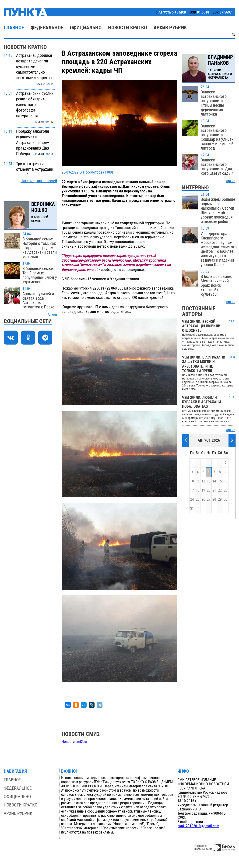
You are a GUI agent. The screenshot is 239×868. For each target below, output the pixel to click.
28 (214, 499)
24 (192, 499)
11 (198, 481)
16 (226, 481)
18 (198, 490)
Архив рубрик (170, 28)
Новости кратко (128, 28)
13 (209, 481)
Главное (14, 28)
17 (192, 490)
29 (220, 499)
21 (214, 490)
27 (209, 499)
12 (203, 481)
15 (220, 481)
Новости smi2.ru (74, 742)
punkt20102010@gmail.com (198, 826)
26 (203, 499)
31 (192, 509)
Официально (86, 28)
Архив (52, 315)
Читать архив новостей (39, 181)
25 (198, 499)
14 (214, 481)
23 (226, 490)
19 (203, 490)
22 (220, 490)
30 (226, 499)
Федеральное (47, 28)
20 (209, 490)
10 (192, 481)
